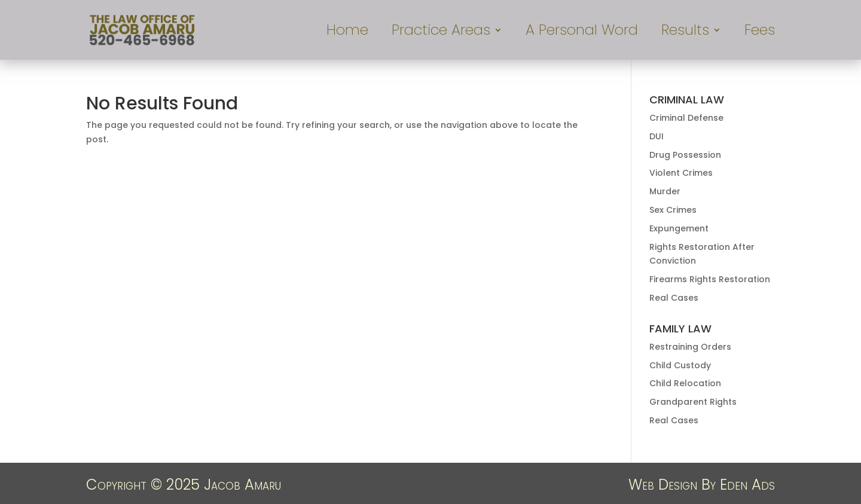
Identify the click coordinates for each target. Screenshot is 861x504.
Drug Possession (685, 155)
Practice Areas (441, 33)
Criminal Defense (686, 118)
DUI (657, 136)
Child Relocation (685, 383)
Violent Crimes (681, 173)
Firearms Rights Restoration (710, 279)
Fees (760, 33)
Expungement (679, 228)
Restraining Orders (690, 347)
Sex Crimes (673, 210)
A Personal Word (582, 33)
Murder (665, 191)
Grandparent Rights (693, 402)
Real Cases (674, 298)
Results (685, 33)
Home (347, 33)
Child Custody (680, 365)
